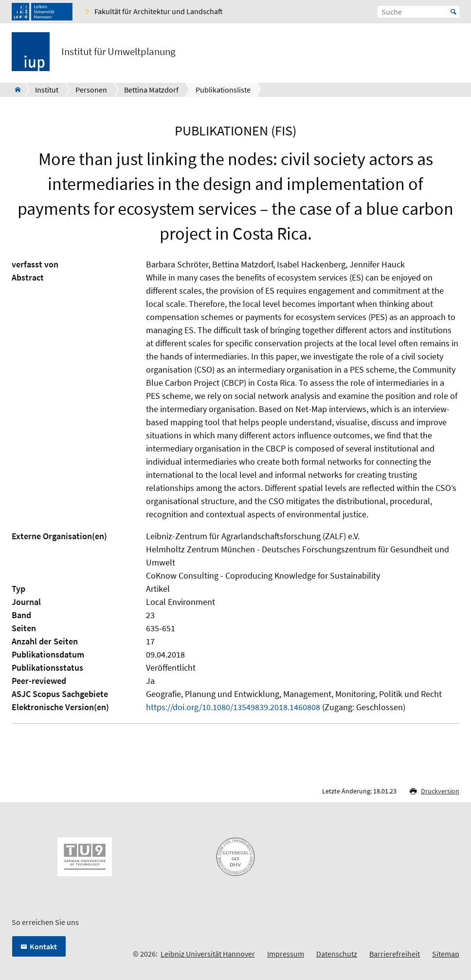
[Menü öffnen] (452, 54)
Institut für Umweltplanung (118, 52)
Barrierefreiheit (395, 954)
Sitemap (446, 954)
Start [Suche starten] (453, 12)
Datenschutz (337, 954)
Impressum (286, 954)
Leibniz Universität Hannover (208, 954)
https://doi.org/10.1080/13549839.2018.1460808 (233, 707)
